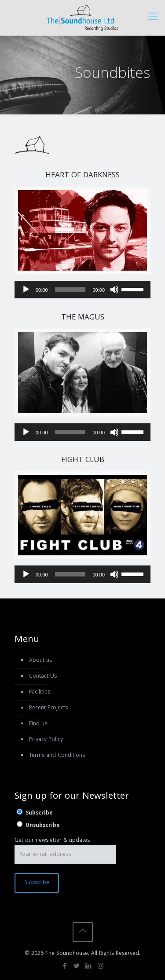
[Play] (26, 290)
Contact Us (43, 677)
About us (40, 661)
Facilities (40, 692)
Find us (38, 724)
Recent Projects (48, 708)
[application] (82, 290)
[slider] (70, 290)
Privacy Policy (46, 740)
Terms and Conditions (57, 756)
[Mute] (114, 290)
